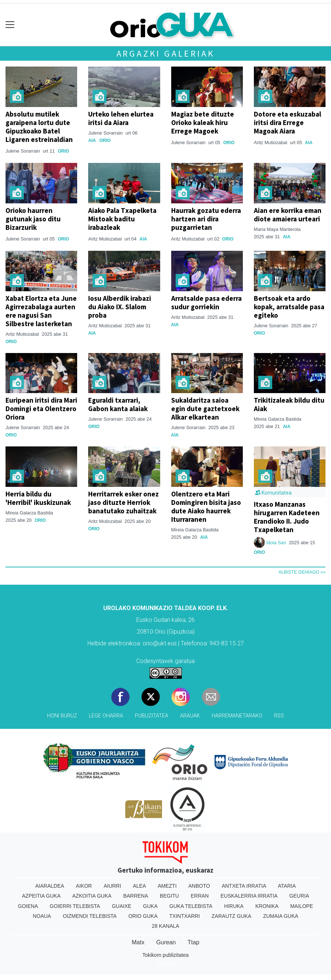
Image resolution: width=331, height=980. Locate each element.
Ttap (194, 942)
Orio (63, 151)
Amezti (167, 886)
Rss (279, 716)
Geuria (299, 896)
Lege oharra (106, 716)
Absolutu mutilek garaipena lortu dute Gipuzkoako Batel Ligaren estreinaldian (39, 127)
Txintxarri (185, 916)
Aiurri (112, 886)
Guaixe (121, 906)
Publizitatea (152, 716)
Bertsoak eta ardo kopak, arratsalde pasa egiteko (289, 307)
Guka (150, 906)
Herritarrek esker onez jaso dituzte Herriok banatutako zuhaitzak (123, 502)
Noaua (42, 916)
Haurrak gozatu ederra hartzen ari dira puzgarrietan (206, 219)
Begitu (169, 896)
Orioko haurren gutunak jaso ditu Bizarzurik (33, 219)
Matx (138, 942)
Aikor (84, 886)
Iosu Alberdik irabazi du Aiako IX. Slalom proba (120, 307)
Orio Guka (143, 916)
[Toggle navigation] (10, 25)
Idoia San (277, 543)
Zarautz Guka (231, 916)
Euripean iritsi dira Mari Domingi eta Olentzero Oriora (41, 409)
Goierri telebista (75, 906)
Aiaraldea (50, 886)
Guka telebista (191, 906)
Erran (200, 896)
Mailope (302, 906)
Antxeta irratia (244, 886)
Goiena (28, 906)
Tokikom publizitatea (165, 955)
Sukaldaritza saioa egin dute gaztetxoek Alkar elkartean (205, 409)
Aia (92, 140)
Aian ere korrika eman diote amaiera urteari (288, 215)
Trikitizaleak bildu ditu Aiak (289, 404)
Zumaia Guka (281, 916)
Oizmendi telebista (90, 916)
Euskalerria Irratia (249, 896)
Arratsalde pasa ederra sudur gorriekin (206, 302)
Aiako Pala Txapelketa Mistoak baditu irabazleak (122, 219)
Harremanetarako (237, 716)
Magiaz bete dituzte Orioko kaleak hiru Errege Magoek (203, 122)
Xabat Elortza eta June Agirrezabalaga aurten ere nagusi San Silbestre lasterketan (41, 311)
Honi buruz (62, 716)
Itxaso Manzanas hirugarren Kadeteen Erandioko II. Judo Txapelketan (287, 517)
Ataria (287, 886)
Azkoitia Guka (92, 896)
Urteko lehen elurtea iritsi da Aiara (121, 118)
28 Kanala (165, 926)
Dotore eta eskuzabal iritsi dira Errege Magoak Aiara (287, 122)
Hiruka (234, 906)
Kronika (267, 906)
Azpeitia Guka (41, 896)
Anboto (199, 886)
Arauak (190, 716)
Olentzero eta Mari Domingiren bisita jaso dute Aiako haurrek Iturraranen (206, 507)
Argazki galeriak (166, 54)
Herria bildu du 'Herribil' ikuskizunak (38, 498)
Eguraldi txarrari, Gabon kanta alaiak (118, 404)
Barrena (136, 896)
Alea (140, 886)
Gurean (166, 942)
